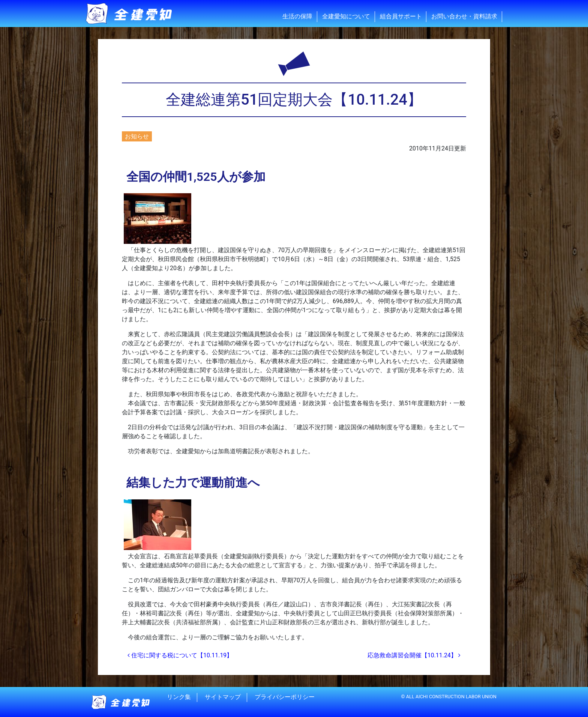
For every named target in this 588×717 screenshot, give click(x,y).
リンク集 (179, 697)
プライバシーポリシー (285, 697)
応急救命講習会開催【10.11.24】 (414, 655)
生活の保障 (297, 16)
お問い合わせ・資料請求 (464, 16)
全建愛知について (346, 16)
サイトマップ (223, 697)
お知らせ (137, 136)
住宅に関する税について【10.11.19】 (180, 655)
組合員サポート (401, 16)
